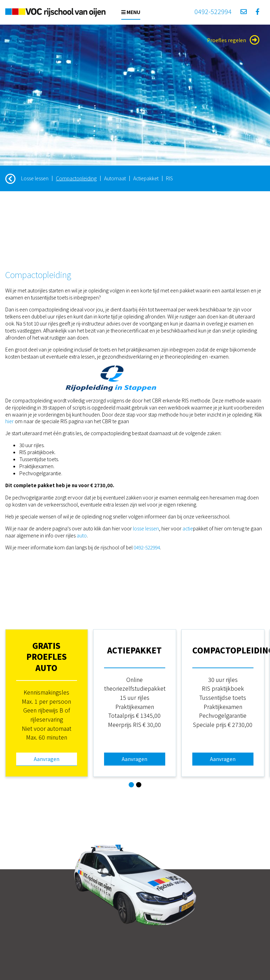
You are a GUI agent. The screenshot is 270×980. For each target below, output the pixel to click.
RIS (169, 178)
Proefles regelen (233, 40)
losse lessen (146, 528)
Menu (131, 12)
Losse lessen (35, 178)
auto (82, 535)
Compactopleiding (76, 178)
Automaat (115, 178)
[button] (131, 785)
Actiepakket (146, 178)
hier (9, 421)
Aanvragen (47, 759)
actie (188, 528)
